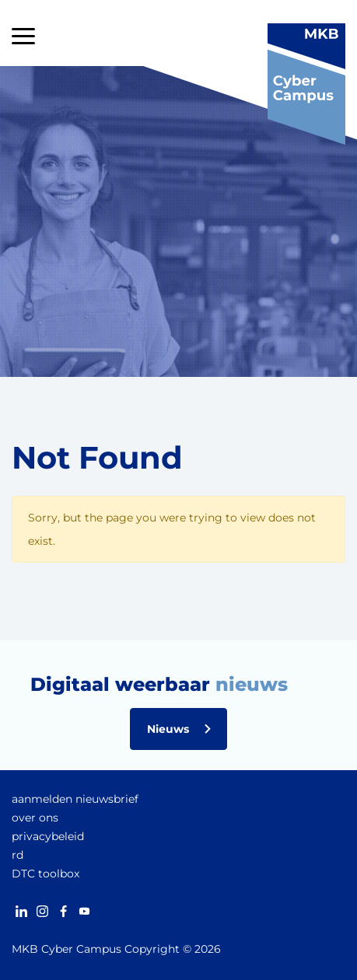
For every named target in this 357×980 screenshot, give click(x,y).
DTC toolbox (45, 874)
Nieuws (168, 729)
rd (17, 855)
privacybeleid (48, 836)
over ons (35, 818)
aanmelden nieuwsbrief (75, 799)
